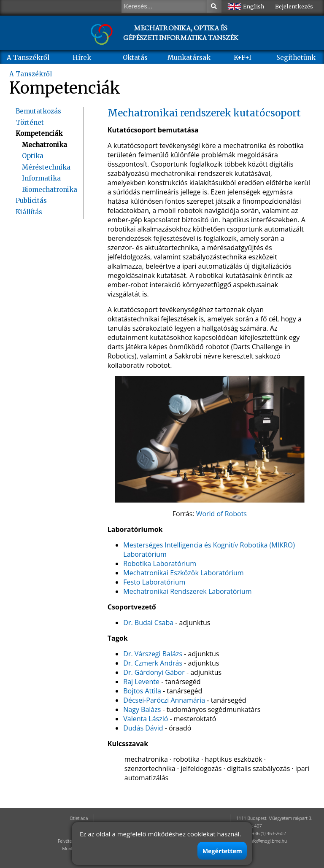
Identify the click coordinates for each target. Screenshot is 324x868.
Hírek (82, 58)
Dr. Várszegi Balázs (153, 654)
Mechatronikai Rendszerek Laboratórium (187, 591)
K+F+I (243, 58)
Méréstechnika (46, 167)
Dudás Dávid (143, 728)
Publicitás (31, 201)
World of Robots (221, 514)
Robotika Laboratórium (160, 563)
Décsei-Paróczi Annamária (164, 700)
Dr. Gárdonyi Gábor (154, 672)
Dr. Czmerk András (153, 663)
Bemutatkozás (38, 111)
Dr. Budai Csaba (148, 623)
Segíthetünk (296, 58)
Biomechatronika (50, 190)
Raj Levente (141, 682)
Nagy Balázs (142, 709)
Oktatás (135, 58)
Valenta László (146, 719)
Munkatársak (189, 58)
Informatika (41, 178)
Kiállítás (29, 212)
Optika (33, 156)
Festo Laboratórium (154, 582)
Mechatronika (45, 145)
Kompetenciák (39, 133)
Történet (30, 123)
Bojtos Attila (142, 691)
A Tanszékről (28, 58)
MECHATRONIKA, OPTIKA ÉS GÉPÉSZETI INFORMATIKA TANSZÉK (181, 33)
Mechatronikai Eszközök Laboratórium (183, 573)
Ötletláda (79, 818)
